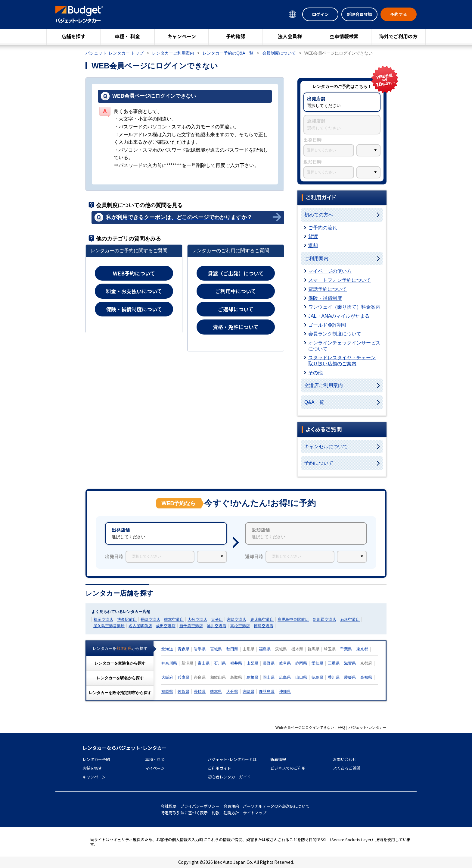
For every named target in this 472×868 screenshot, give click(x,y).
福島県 (265, 649)
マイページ (155, 768)
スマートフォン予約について (340, 280)
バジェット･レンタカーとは (232, 759)
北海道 (167, 649)
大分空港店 (197, 620)
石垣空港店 (350, 620)
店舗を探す (73, 36)
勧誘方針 (231, 813)
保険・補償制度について (134, 309)
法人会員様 (290, 36)
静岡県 (301, 663)
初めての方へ (319, 215)
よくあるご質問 (347, 768)
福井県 (236, 663)
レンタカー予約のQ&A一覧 (228, 53)
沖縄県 (285, 692)
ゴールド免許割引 (328, 325)
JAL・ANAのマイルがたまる (339, 316)
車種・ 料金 (127, 36)
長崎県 (200, 692)
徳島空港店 (264, 626)
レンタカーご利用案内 (173, 53)
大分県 (232, 692)
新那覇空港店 (324, 620)
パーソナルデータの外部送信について (276, 806)
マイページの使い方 (330, 271)
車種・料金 (155, 759)
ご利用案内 (316, 258)
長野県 (269, 663)
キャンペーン (182, 36)
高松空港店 (240, 626)
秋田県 (232, 649)
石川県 (220, 663)
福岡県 (167, 692)
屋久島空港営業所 (109, 626)
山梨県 (252, 663)
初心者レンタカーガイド (229, 777)
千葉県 (346, 649)
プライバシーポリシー (200, 806)
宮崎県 (248, 692)
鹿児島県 (267, 692)
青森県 (183, 649)
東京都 (362, 649)
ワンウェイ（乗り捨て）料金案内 (344, 307)
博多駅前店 (127, 620)
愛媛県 (350, 677)
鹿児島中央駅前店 (293, 620)
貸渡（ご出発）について (236, 273)
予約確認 (236, 36)
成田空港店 (166, 626)
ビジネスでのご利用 (288, 768)
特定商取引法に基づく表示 (184, 813)
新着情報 (278, 759)
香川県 (334, 677)
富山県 (204, 663)
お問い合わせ (345, 759)
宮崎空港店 (236, 620)
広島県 (285, 677)
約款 (216, 813)
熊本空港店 (174, 620)
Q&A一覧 (314, 402)
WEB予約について (134, 273)
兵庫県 (183, 677)
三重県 (334, 663)
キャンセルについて (326, 447)
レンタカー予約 (96, 759)
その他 (315, 373)
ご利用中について (236, 291)
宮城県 (216, 649)
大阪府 (167, 677)
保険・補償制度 (325, 298)
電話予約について (328, 289)
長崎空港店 (150, 620)
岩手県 (200, 649)
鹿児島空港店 (262, 620)
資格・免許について (236, 327)
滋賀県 (350, 663)
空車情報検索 (344, 36)
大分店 (217, 620)
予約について (319, 463)
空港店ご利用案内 (324, 385)
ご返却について (236, 309)
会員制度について (279, 53)
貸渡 (313, 236)
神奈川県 (169, 663)
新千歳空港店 (191, 626)
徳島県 (317, 677)
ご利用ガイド (219, 768)
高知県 (366, 677)
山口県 (301, 677)
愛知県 (317, 663)
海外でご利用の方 (398, 36)
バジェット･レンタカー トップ (115, 53)
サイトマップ (255, 813)
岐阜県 (285, 663)
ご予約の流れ (323, 228)
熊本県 (216, 692)
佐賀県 (183, 692)
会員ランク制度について (335, 334)
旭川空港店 (217, 626)
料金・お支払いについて (134, 291)
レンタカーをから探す (120, 648)
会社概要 (169, 806)
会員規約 (231, 806)
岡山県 (269, 677)
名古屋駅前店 (140, 626)
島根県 (252, 677)
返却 (313, 245)
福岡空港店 (103, 620)
